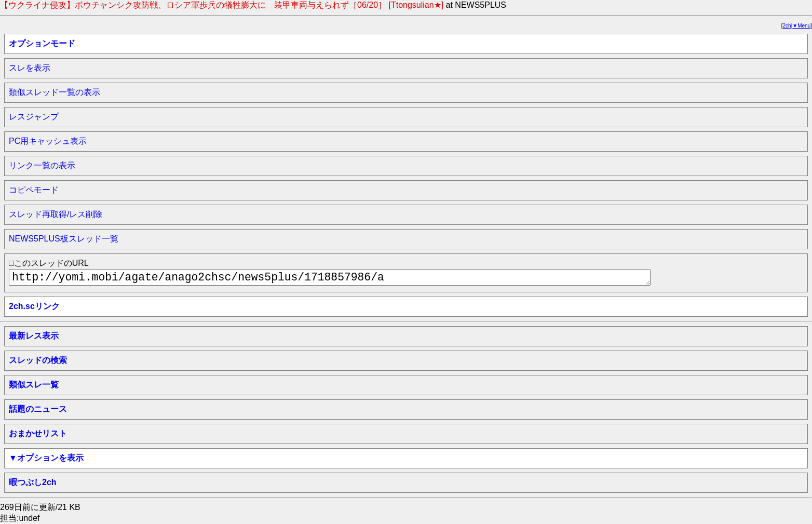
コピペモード (34, 190)
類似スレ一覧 (34, 385)
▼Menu (801, 26)
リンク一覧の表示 (42, 165)
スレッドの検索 (38, 360)
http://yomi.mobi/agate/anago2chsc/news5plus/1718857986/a (330, 277)
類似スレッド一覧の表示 (55, 92)
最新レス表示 (34, 336)
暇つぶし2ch (33, 482)
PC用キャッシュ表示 (48, 141)
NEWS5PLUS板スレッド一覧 (64, 239)
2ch (787, 26)
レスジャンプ (34, 117)
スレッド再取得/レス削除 (56, 214)
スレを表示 (30, 68)
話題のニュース (38, 409)
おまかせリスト (38, 433)
